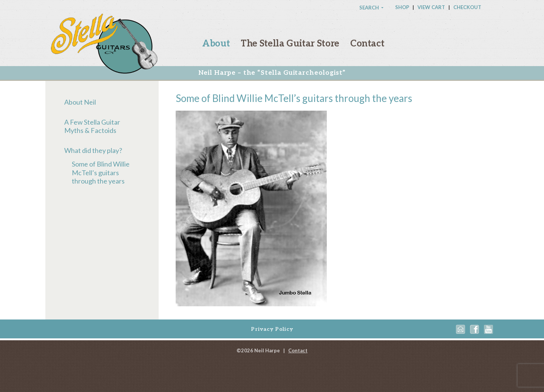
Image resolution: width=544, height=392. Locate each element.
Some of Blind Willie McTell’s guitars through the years (101, 172)
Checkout (467, 7)
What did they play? (93, 150)
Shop (402, 7)
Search (370, 8)
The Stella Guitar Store (290, 44)
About (216, 44)
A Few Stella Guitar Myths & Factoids (92, 126)
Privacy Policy (272, 329)
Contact (367, 44)
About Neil (80, 102)
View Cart (431, 7)
